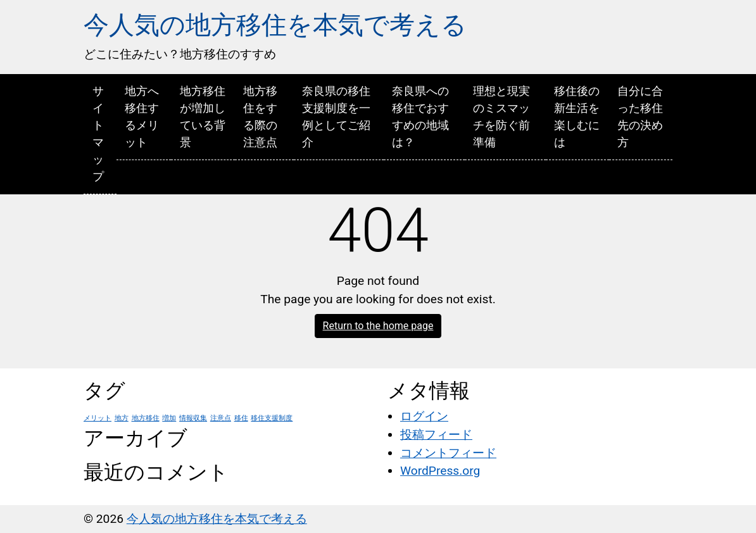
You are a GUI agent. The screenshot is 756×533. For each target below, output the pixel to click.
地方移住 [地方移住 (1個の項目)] (146, 418)
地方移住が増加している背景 (203, 116)
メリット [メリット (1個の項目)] (98, 418)
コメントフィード (448, 453)
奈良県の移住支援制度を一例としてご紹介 (336, 116)
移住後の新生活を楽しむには (577, 116)
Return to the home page (378, 326)
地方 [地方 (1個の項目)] (122, 418)
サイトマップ (98, 134)
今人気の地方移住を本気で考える (275, 25)
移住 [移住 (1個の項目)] (241, 418)
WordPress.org (440, 471)
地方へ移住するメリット (142, 116)
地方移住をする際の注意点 (260, 116)
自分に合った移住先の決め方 (640, 116)
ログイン (424, 416)
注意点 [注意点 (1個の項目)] (221, 418)
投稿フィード (436, 435)
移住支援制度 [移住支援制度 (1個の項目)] (272, 418)
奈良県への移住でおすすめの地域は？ (420, 116)
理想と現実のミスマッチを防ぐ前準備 (501, 116)
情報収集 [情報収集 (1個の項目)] (193, 418)
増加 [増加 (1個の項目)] (169, 418)
